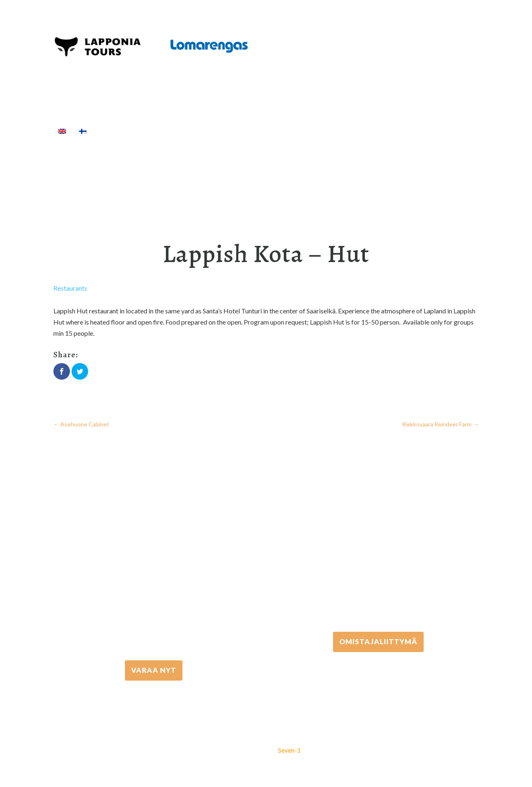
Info (416, 131)
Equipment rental (211, 131)
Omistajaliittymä (378, 641)
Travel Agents (365, 131)
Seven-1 (289, 750)
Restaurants (70, 288)
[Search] (442, 131)
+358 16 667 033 (154, 585)
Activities (151, 131)
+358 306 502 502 (378, 557)
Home (110, 131)
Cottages (310, 131)
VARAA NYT (154, 670)
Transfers (267, 131)
